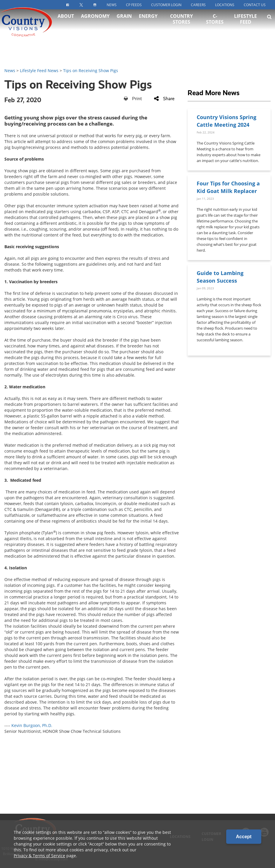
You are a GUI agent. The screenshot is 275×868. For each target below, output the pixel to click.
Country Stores (181, 26)
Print (133, 99)
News (112, 5)
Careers (198, 5)
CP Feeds (134, 5)
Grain (124, 23)
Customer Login (166, 5)
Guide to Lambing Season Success (220, 277)
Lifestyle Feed (245, 26)
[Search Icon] (269, 24)
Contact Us (255, 5)
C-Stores (215, 26)
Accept (244, 837)
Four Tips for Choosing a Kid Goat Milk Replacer (228, 187)
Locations (225, 5)
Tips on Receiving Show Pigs (91, 71)
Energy (148, 23)
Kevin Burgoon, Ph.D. (32, 725)
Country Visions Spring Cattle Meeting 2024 (226, 121)
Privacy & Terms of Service (39, 856)
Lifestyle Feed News (39, 71)
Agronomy (95, 23)
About (66, 23)
